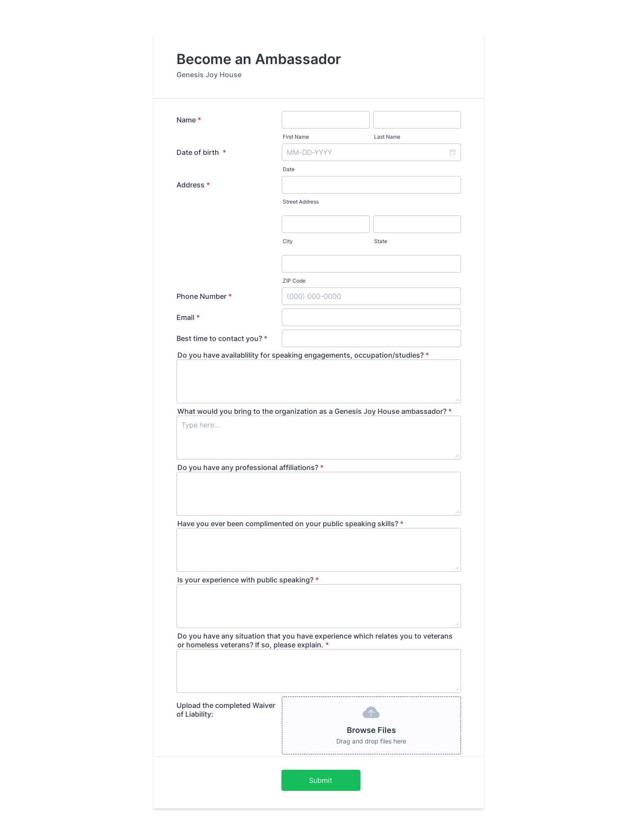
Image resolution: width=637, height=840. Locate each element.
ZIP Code (294, 281)
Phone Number (204, 296)
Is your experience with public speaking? (248, 580)
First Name (296, 137)
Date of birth (201, 152)
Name (189, 120)
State (381, 241)
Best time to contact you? (222, 338)
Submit (321, 780)
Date (289, 169)
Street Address (301, 202)
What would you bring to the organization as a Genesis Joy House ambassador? (315, 411)
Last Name (387, 137)
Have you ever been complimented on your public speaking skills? (290, 524)
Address (193, 185)
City (288, 241)
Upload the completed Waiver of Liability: (226, 710)
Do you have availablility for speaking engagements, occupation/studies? (303, 355)
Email (188, 317)
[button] (452, 152)
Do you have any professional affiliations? (250, 467)
